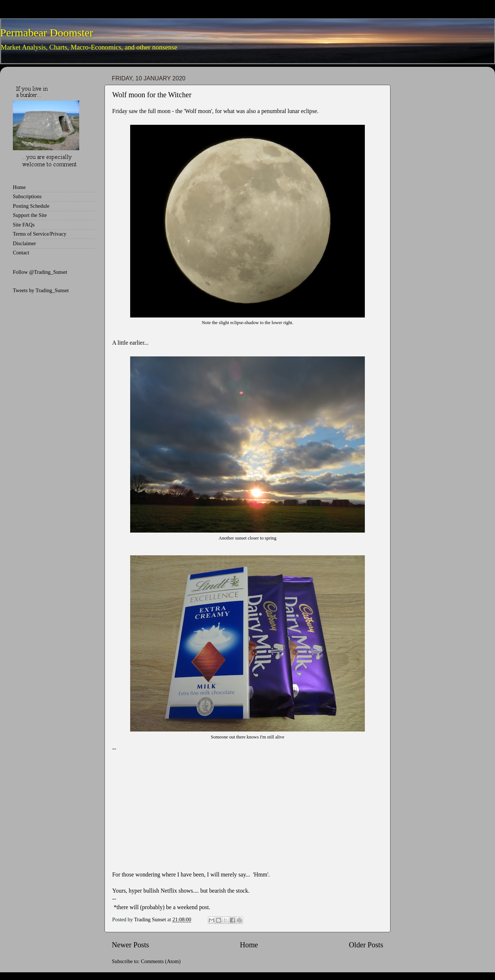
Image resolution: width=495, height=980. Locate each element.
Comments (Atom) (161, 961)
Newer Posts (130, 945)
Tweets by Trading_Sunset (41, 290)
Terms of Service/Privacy (40, 234)
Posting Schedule (31, 206)
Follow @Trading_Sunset (40, 272)
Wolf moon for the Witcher (152, 95)
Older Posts (366, 945)
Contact (21, 253)
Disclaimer (24, 243)
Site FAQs (24, 225)
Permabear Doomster (47, 32)
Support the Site (30, 215)
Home (249, 945)
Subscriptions (27, 196)
